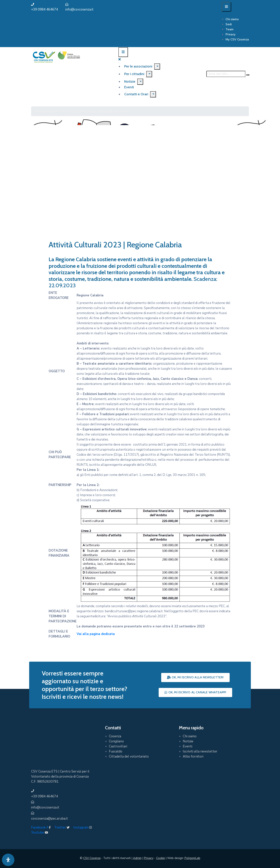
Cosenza (115, 736)
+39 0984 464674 (45, 9)
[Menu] (157, 67)
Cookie (161, 858)
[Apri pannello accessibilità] (8, 860)
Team (230, 29)
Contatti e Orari (136, 94)
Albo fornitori (193, 756)
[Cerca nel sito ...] (226, 74)
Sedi (229, 24)
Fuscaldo (116, 751)
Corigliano (116, 741)
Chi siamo (232, 19)
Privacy (231, 34)
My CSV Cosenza (237, 39)
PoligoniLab (192, 858)
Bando (49, 111)
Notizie (130, 81)
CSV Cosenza (92, 858)
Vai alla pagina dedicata (96, 634)
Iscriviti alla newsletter (200, 751)
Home (39, 111)
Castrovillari (118, 746)
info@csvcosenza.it (79, 9)
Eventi (188, 746)
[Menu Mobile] (226, 7)
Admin (137, 858)
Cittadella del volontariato (129, 756)
